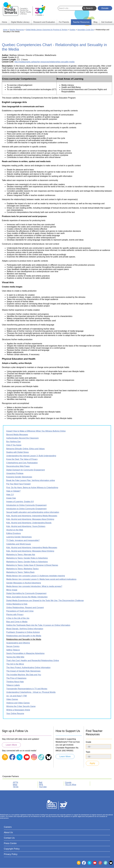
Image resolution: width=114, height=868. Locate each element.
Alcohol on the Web (15, 530)
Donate (105, 8)
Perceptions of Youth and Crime (20, 611)
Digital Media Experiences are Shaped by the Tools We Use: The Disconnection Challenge (45, 600)
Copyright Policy (12, 849)
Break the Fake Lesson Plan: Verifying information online (31, 480)
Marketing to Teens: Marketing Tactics (22, 569)
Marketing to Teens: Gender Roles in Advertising (27, 558)
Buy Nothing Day (14, 442)
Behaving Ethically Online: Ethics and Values (25, 449)
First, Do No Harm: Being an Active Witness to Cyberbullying (32, 488)
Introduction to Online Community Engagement (26, 505)
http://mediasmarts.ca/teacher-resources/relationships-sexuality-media (44, 62)
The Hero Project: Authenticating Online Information (28, 668)
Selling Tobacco (13, 650)
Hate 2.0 (10, 495)
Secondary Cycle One (86, 30)
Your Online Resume (15, 713)
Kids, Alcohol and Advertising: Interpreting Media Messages (32, 516)
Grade (88, 742)
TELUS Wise (71, 785)
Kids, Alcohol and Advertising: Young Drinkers (26, 526)
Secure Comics (13, 646)
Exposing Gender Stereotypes (19, 477)
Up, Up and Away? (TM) (17, 696)
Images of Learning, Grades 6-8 (20, 502)
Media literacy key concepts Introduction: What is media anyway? (34, 586)
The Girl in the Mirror (15, 664)
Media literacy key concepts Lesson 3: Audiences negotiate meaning (36, 576)
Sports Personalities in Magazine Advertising (25, 653)
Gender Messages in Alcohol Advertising (24, 583)
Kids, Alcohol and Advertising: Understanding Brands (29, 523)
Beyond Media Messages (17, 435)
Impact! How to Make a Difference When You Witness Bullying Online (36, 431)
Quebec (72, 30)
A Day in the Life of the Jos (18, 618)
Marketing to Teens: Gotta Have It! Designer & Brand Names (32, 565)
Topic (88, 752)
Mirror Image (12, 590)
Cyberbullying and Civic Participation (22, 463)
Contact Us (9, 838)
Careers (8, 827)
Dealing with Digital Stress (18, 452)
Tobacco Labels (13, 685)
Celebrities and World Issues (19, 544)
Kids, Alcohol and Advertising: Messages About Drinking (30, 519)
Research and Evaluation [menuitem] (44, 22)
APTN (16, 782)
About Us (8, 832)
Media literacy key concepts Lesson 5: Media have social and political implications (41, 579)
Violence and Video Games (18, 703)
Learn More (11, 745)
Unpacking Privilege (15, 473)
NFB (41, 785)
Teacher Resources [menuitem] (81, 22)
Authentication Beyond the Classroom (22, 438)
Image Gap (11, 498)
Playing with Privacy (15, 615)
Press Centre (10, 843)
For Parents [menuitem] (64, 22)
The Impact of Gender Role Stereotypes (23, 671)
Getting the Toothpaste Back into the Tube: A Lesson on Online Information (38, 625)
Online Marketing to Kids (17, 604)
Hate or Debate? (13, 491)
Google (68, 782)
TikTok (16, 787)
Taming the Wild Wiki (15, 657)
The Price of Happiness (16, 678)
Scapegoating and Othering (18, 643)
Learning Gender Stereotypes (19, 537)
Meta (15, 785)
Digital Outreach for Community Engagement (26, 470)
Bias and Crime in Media (17, 622)
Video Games (12, 699)
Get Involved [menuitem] (107, 22)
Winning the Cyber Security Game (21, 706)
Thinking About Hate (15, 682)
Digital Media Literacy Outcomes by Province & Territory (47, 30)
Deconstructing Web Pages (18, 466)
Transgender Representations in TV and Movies (27, 689)
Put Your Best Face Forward (18, 484)
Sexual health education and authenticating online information (33, 512)
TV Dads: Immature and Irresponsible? (23, 540)
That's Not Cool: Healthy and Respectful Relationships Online (33, 660)
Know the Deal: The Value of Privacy (22, 459)
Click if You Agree (14, 445)
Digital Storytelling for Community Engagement (26, 593)
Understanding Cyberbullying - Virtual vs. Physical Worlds (31, 692)
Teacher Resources (17, 30)
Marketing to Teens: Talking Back (20, 572)
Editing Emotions (14, 533)
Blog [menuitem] (95, 22)
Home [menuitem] (5, 22)
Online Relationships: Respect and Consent (25, 608)
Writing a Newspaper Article (18, 710)
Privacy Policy (11, 854)
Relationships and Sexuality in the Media (24, 636)
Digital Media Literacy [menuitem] (20, 22)
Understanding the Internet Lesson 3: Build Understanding (31, 456)
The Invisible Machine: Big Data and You (24, 675)
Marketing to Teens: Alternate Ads (21, 555)
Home (5, 30)
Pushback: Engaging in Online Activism (23, 632)
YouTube (43, 787)
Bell (41, 782)
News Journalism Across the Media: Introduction (27, 597)
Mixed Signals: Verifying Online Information (25, 629)
